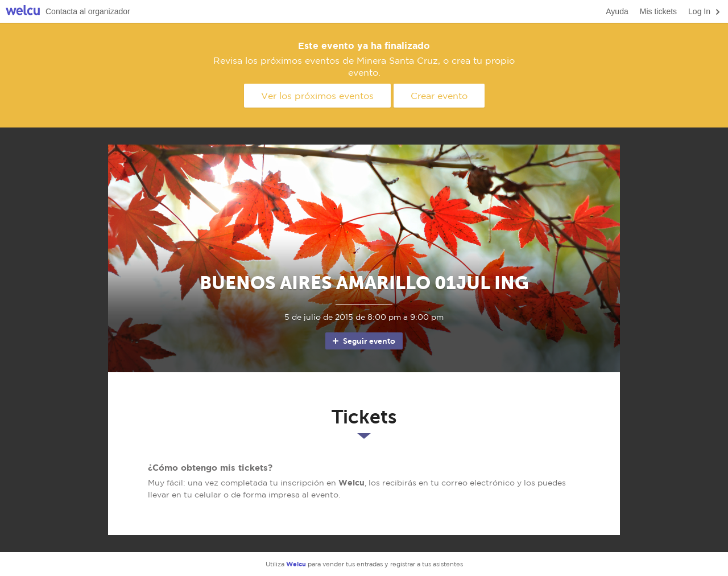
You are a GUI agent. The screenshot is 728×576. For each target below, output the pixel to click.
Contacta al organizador (88, 11)
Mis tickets (658, 11)
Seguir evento (363, 341)
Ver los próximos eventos (317, 96)
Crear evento (439, 96)
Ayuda (617, 11)
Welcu (23, 12)
